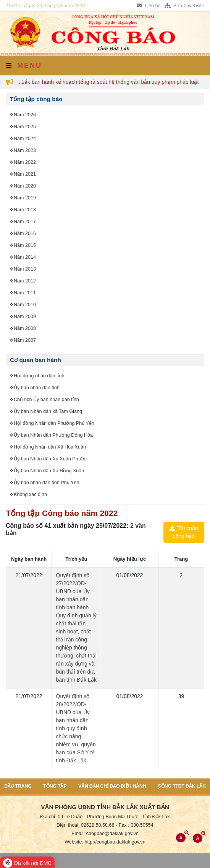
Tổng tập (55, 786)
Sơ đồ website (184, 6)
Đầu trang (18, 786)
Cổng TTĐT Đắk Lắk (182, 786)
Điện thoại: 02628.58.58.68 (85, 825)
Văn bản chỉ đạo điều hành (112, 786)
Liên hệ (149, 6)
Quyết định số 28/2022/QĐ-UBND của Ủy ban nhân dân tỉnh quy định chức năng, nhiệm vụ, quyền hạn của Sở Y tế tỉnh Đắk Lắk (76, 728)
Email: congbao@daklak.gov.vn (105, 834)
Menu (24, 65)
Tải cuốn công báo (184, 532)
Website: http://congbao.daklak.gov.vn (105, 842)
